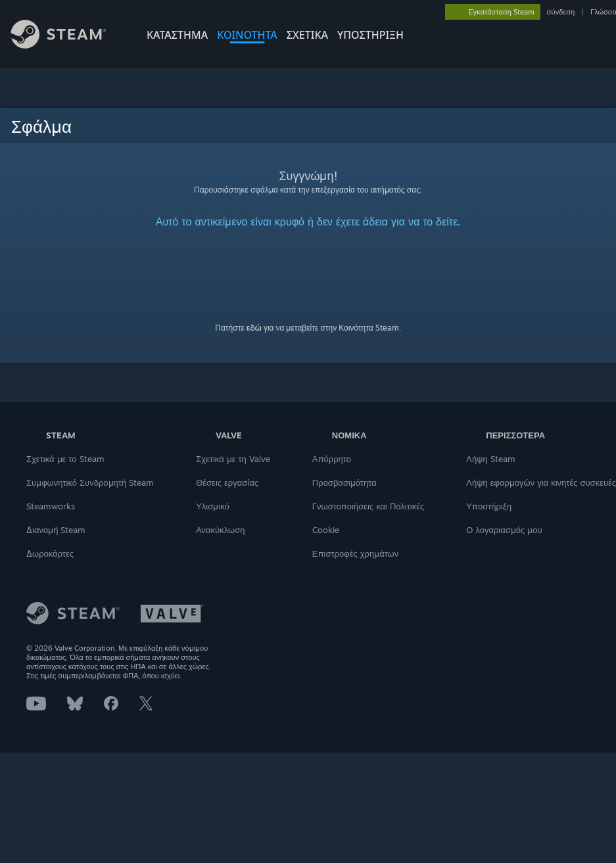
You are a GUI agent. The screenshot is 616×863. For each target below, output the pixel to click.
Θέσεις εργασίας (227, 482)
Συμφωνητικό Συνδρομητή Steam (90, 482)
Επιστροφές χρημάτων (355, 553)
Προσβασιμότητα (344, 482)
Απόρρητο (332, 459)
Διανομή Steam (56, 530)
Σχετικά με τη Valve (233, 459)
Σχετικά (307, 35)
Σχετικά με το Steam (65, 459)
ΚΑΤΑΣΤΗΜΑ (177, 35)
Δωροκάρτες (50, 553)
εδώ (254, 327)
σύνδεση (561, 12)
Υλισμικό (213, 506)
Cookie (326, 530)
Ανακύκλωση (220, 530)
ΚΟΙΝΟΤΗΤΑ (247, 35)
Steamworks (51, 506)
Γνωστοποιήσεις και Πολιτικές (368, 506)
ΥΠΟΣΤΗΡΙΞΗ (370, 35)
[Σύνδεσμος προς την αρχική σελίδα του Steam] (68, 45)
